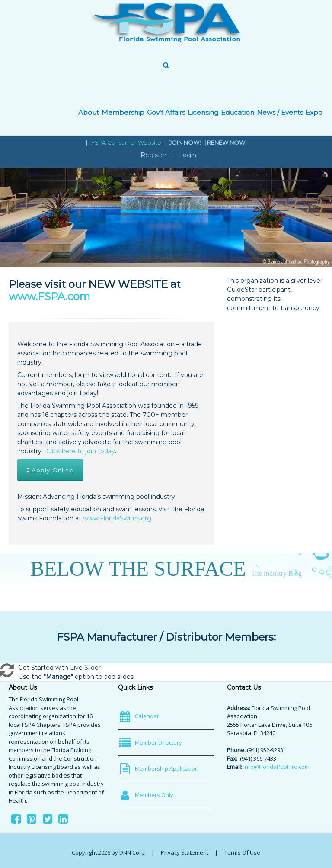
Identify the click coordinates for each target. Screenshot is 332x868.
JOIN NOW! (185, 142)
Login (188, 155)
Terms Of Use (242, 852)
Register (153, 155)
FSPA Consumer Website (126, 142)
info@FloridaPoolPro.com (276, 767)
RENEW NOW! (227, 142)
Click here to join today (81, 451)
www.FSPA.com (49, 296)
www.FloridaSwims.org (117, 518)
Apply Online (50, 470)
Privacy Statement (185, 852)
